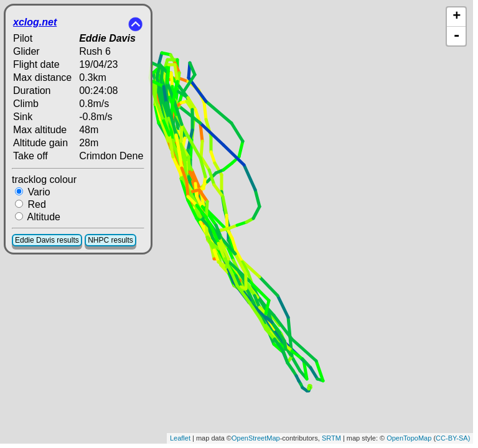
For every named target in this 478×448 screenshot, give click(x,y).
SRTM (331, 438)
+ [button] (457, 17)
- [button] (457, 36)
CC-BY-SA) (453, 438)
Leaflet (180, 438)
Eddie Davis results (47, 240)
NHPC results (110, 240)
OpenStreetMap (256, 438)
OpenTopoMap (409, 438)
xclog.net (35, 22)
